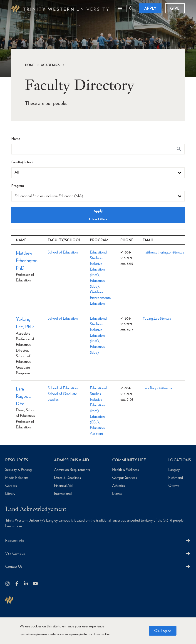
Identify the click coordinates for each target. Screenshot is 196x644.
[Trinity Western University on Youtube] (36, 584)
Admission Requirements (72, 470)
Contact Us (14, 566)
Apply (150, 8)
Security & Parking (19, 470)
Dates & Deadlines (67, 477)
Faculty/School (22, 162)
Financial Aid (62, 485)
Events (116, 493)
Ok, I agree (163, 631)
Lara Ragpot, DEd (24, 397)
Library (10, 493)
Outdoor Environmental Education (102, 298)
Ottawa (173, 485)
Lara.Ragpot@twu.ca (159, 388)
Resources (17, 460)
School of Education (64, 252)
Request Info (15, 540)
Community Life (129, 460)
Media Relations (17, 477)
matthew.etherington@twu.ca (165, 252)
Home (30, 65)
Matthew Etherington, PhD (28, 261)
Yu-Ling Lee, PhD (25, 323)
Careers (11, 485)
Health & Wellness (124, 470)
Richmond (175, 477)
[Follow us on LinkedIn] (26, 584)
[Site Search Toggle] (131, 8)
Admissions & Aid (71, 460)
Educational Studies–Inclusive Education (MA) (100, 264)
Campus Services (124, 477)
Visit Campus (15, 553)
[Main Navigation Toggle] (120, 8)
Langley (173, 470)
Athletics (118, 485)
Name (16, 139)
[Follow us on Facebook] (17, 584)
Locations (179, 460)
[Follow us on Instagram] (8, 584)
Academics (50, 65)
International (62, 493)
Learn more (14, 526)
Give (175, 8)
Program (18, 186)
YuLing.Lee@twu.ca (158, 318)
